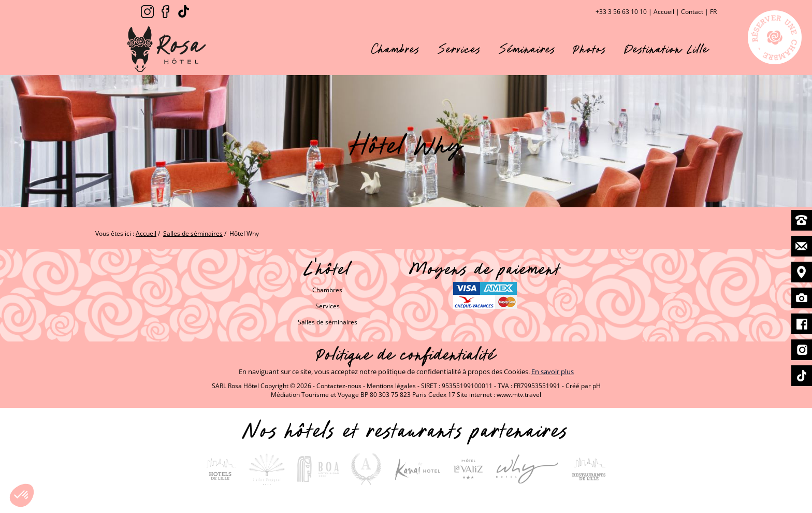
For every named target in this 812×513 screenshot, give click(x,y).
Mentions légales (391, 386)
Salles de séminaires (328, 322)
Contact (692, 12)
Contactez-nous (339, 386)
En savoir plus (553, 372)
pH (597, 386)
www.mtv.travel (519, 395)
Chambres (396, 49)
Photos (590, 49)
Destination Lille (666, 49)
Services (459, 49)
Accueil (664, 12)
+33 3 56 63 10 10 (621, 12)
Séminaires (527, 49)
